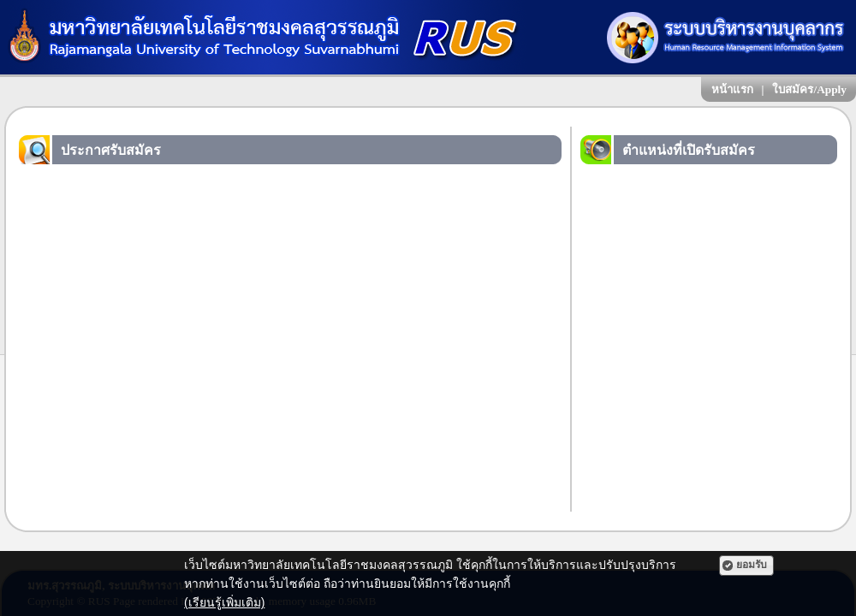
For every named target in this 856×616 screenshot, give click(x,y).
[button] (746, 566)
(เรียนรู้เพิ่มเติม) (224, 602)
